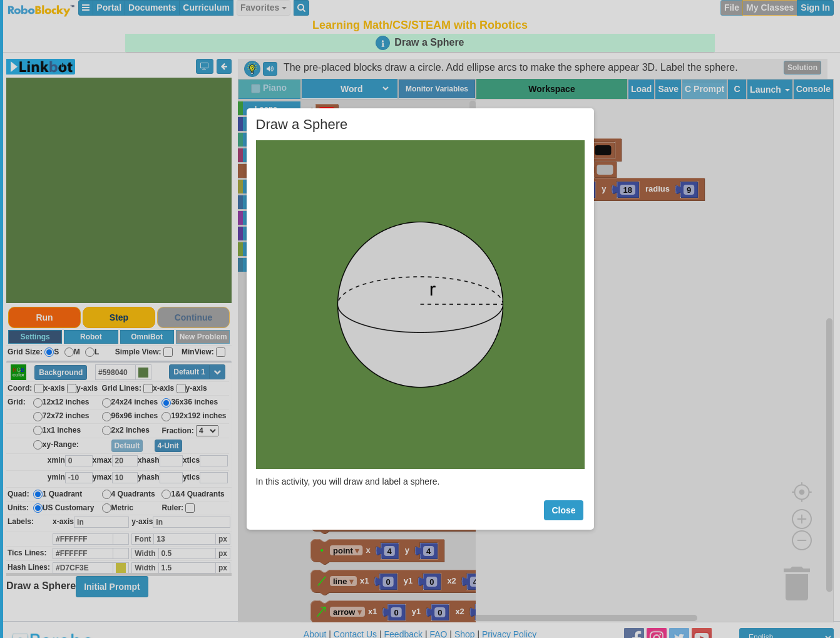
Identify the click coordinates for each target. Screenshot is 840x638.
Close (563, 510)
